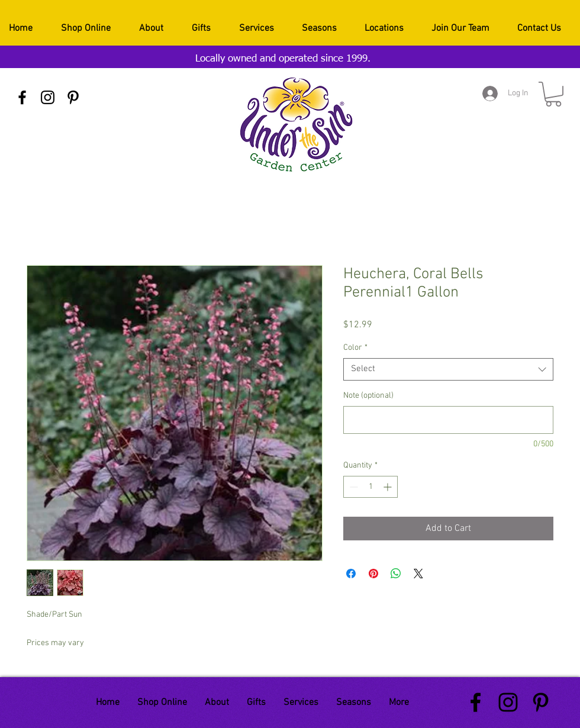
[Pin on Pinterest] (373, 574)
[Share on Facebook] (351, 574)
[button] (553, 94)
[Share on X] (418, 574)
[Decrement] (352, 487)
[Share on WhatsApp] (396, 574)
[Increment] (389, 487)
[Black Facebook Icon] (22, 97)
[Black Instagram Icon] (48, 97)
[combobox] (448, 369)
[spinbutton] (370, 487)
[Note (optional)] (448, 420)
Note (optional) (368, 396)
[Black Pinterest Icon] (73, 97)
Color (355, 348)
